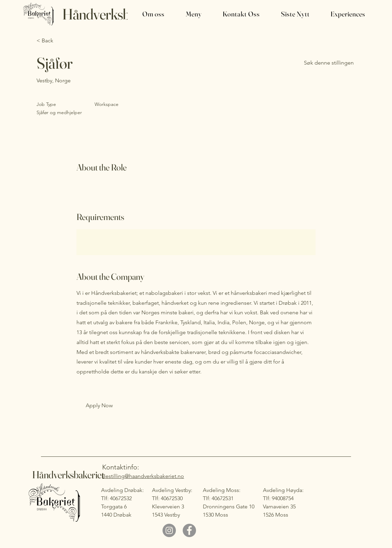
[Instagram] (169, 530)
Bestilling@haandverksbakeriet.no (143, 476)
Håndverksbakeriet (114, 14)
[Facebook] (189, 530)
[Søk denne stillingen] (329, 63)
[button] (148, 14)
